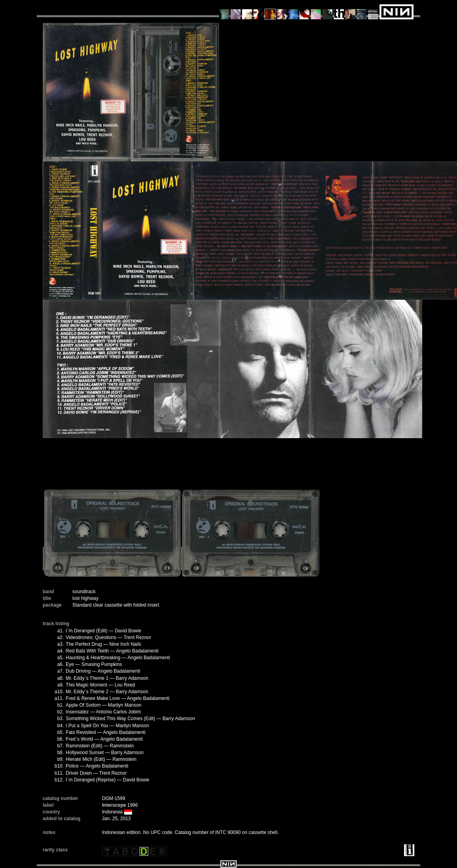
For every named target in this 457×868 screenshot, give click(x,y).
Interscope (114, 805)
